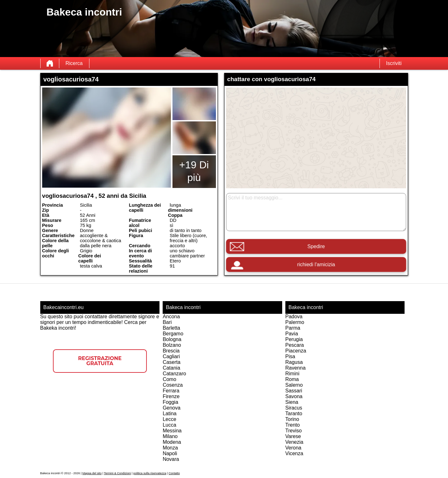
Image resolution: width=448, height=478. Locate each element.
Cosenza (173, 385)
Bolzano (172, 345)
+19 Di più (194, 171)
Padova (294, 317)
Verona (293, 448)
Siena (292, 402)
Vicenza (294, 453)
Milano (170, 436)
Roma (292, 379)
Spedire (316, 246)
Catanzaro (174, 374)
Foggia (170, 402)
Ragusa (294, 362)
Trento (293, 425)
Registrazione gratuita (100, 361)
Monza (170, 448)
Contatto (174, 473)
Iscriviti (394, 63)
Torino (292, 419)
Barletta (171, 328)
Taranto (294, 413)
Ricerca (74, 63)
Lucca (169, 425)
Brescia (171, 351)
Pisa (290, 356)
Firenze (171, 396)
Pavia (292, 334)
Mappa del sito (92, 473)
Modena (172, 442)
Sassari (294, 391)
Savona (294, 396)
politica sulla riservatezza (150, 473)
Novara (171, 459)
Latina (170, 413)
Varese (293, 436)
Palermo (295, 322)
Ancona (171, 317)
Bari (167, 322)
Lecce (169, 419)
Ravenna (295, 368)
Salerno (294, 385)
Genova (172, 408)
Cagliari (171, 356)
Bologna (172, 339)
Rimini (292, 374)
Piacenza (296, 351)
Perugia (294, 339)
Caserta (172, 362)
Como (169, 379)
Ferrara (171, 391)
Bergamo (173, 334)
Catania (171, 368)
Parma (293, 328)
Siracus (294, 408)
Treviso (294, 431)
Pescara (295, 345)
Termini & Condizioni (117, 473)
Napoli (170, 453)
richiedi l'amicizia (316, 265)
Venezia (294, 442)
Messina (172, 431)
